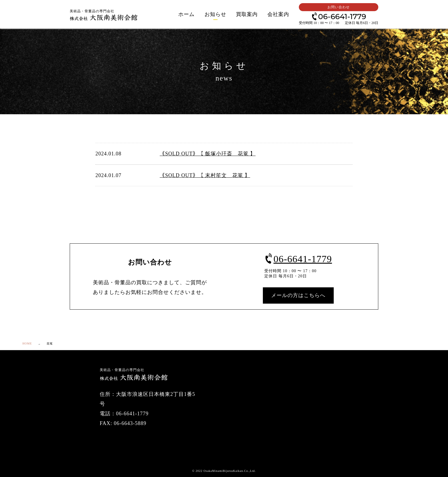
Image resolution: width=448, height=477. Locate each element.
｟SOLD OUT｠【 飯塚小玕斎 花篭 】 (208, 154)
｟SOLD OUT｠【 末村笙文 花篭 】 (205, 175)
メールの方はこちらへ (298, 295)
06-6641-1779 (338, 16)
